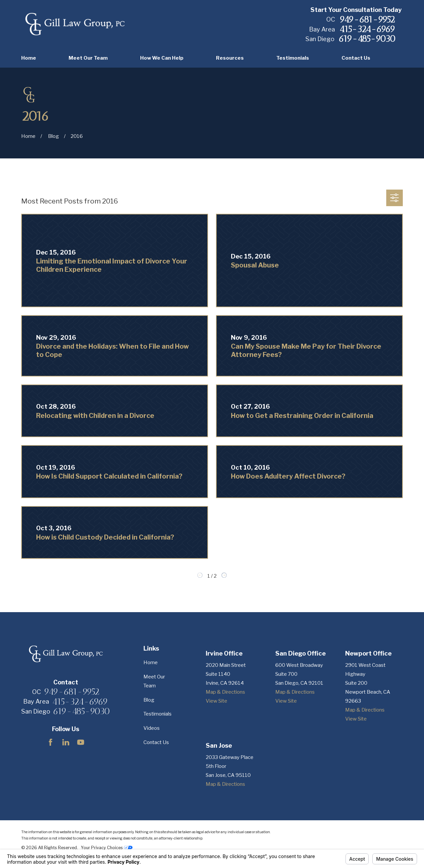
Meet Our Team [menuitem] (88, 58)
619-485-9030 (367, 39)
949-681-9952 (367, 20)
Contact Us (156, 742)
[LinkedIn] (66, 742)
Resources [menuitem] (230, 58)
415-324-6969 (367, 29)
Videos (152, 728)
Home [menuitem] (29, 58)
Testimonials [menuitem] (293, 58)
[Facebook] (51, 742)
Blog (149, 700)
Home (151, 663)
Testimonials (158, 714)
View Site (216, 701)
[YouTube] (81, 742)
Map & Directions (225, 692)
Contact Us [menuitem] (356, 58)
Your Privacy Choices (107, 848)
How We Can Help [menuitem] (162, 58)
